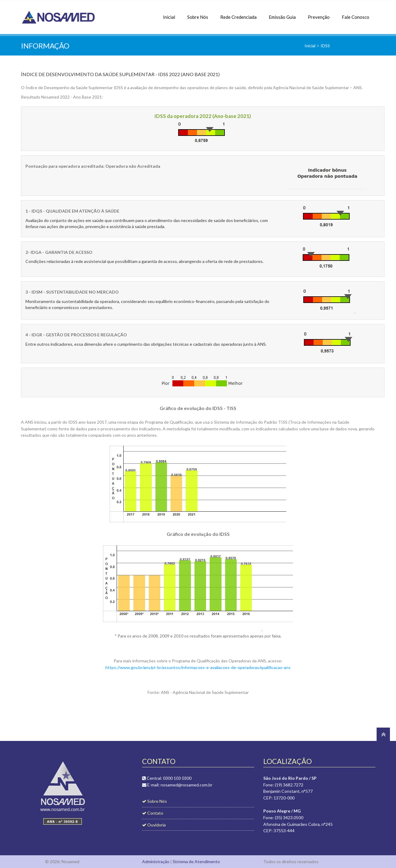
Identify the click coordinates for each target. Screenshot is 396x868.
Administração (156, 861)
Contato (153, 813)
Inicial (169, 14)
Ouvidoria (154, 825)
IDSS (325, 46)
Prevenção (319, 14)
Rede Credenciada (238, 14)
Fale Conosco (356, 14)
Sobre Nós (198, 14)
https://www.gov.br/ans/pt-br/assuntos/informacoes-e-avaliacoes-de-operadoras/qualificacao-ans (198, 667)
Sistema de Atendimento (196, 861)
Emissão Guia (282, 14)
